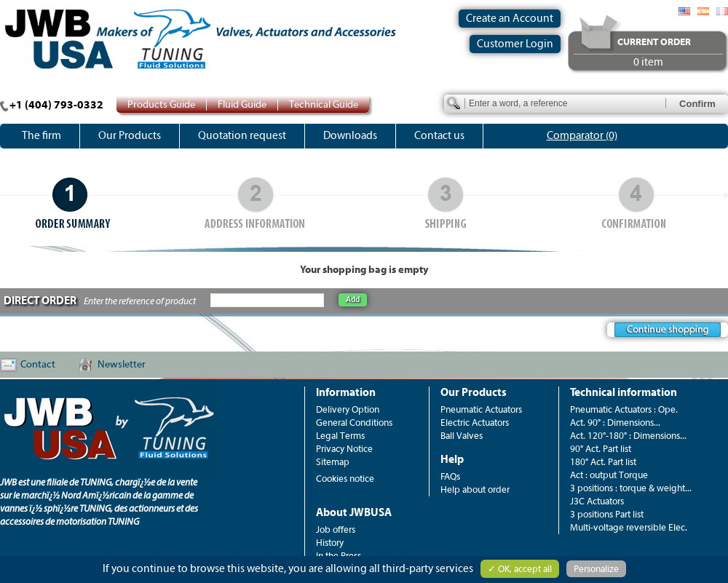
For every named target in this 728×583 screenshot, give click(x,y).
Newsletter (122, 365)
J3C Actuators (597, 501)
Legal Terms (340, 436)
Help (452, 460)
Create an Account (510, 19)
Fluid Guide (242, 105)
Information (346, 393)
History (330, 543)
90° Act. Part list (601, 449)
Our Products (130, 136)
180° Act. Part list (603, 462)
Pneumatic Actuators (481, 409)
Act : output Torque (609, 475)
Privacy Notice (344, 449)
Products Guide (161, 105)
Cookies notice (345, 479)
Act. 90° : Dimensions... (615, 423)
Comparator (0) (582, 136)
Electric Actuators (475, 423)
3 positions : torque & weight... (631, 488)
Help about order (475, 489)
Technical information (624, 393)
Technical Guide (324, 105)
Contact (38, 365)
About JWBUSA (354, 513)
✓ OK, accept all (520, 569)
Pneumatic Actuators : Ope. (624, 409)
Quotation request (242, 136)
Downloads (350, 136)
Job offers (336, 530)
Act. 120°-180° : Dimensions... (628, 436)
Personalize (596, 569)
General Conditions (354, 423)
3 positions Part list (607, 514)
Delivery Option (348, 409)
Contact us (439, 136)
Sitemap (333, 462)
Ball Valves (462, 436)
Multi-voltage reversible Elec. (629, 527)
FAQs (450, 476)
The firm (41, 136)
